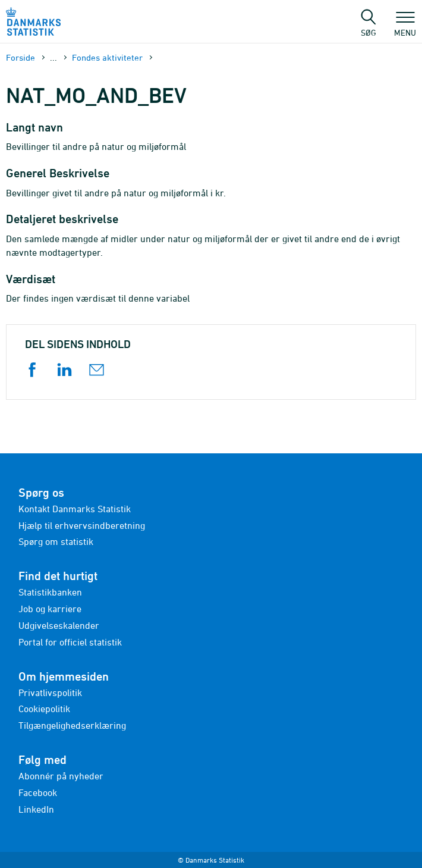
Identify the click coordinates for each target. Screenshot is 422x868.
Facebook (38, 792)
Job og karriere (50, 609)
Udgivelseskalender (59, 625)
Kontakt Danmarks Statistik (75, 509)
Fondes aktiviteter (107, 57)
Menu (405, 27)
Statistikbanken (50, 592)
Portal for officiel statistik (70, 642)
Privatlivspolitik (50, 692)
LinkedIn (36, 809)
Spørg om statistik (56, 541)
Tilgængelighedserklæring (72, 725)
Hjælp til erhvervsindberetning (82, 525)
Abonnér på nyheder (61, 776)
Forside (21, 57)
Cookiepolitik (44, 709)
